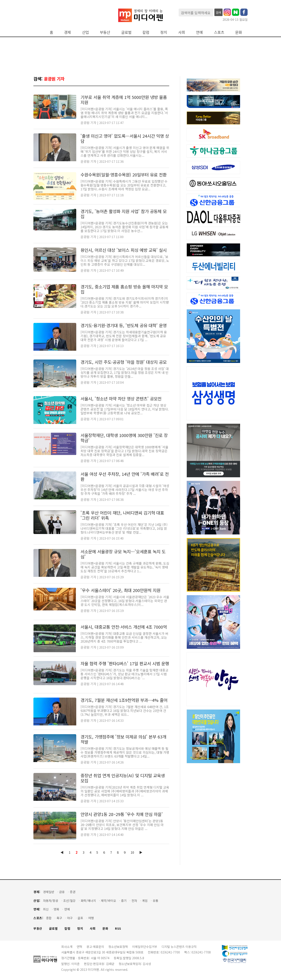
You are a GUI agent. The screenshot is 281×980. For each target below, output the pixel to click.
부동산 (105, 32)
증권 (73, 892)
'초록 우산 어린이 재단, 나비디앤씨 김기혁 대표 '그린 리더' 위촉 (122, 515)
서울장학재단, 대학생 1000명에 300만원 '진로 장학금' (124, 438)
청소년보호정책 (118, 947)
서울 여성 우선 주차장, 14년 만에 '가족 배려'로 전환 (125, 477)
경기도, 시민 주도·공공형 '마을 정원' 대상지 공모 (124, 362)
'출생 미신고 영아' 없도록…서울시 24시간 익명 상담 (125, 138)
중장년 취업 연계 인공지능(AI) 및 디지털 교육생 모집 (123, 778)
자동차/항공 (51, 901)
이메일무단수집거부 (145, 947)
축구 (59, 918)
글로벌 (126, 32)
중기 (124, 901)
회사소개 (67, 947)
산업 (85, 32)
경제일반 (49, 892)
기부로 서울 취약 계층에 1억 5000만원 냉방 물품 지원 (124, 100)
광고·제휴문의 (95, 947)
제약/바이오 (108, 901)
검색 (218, 12)
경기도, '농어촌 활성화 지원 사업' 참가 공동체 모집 (124, 214)
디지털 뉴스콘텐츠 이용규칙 (179, 947)
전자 (134, 901)
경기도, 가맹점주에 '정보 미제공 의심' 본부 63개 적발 (123, 739)
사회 (182, 32)
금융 (62, 892)
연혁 (79, 947)
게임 (145, 901)
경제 (67, 32)
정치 (164, 32)
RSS (118, 929)
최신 (46, 909)
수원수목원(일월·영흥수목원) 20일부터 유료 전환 (124, 175)
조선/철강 (69, 901)
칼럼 (146, 32)
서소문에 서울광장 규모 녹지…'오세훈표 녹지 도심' (123, 554)
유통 (155, 901)
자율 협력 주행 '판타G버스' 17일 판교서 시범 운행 (125, 663)
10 (132, 852)
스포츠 (219, 32)
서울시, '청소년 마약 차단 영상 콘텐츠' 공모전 (121, 399)
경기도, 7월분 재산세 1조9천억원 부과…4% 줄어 (124, 700)
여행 (91, 918)
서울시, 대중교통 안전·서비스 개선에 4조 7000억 (124, 627)
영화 (56, 909)
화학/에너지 (88, 901)
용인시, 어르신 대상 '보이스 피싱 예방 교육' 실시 (124, 250)
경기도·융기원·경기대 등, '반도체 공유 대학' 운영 (124, 325)
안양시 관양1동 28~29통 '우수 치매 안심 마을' (122, 814)
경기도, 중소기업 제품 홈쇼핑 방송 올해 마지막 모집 (124, 289)
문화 (239, 32)
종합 (49, 918)
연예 (199, 32)
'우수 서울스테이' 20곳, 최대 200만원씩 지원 (120, 590)
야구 (70, 918)
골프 (80, 918)
